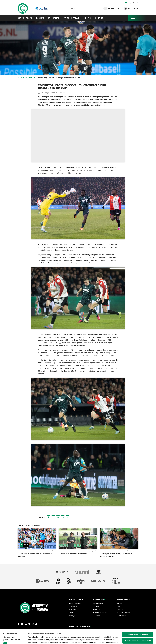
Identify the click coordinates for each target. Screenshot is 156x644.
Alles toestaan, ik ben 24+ (138, 624)
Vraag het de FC (132, 3)
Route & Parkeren (124, 612)
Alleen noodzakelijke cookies (138, 636)
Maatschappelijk (72, 18)
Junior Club (73, 606)
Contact (99, 18)
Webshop (97, 616)
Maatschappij (74, 609)
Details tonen (34, 640)
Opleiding (73, 612)
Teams (30, 18)
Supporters (55, 18)
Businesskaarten (99, 603)
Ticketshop (97, 609)
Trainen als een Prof (101, 612)
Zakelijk (41, 18)
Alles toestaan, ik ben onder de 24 (138, 630)
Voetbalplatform (75, 603)
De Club (88, 18)
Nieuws (21, 18)
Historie (120, 606)
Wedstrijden (121, 616)
